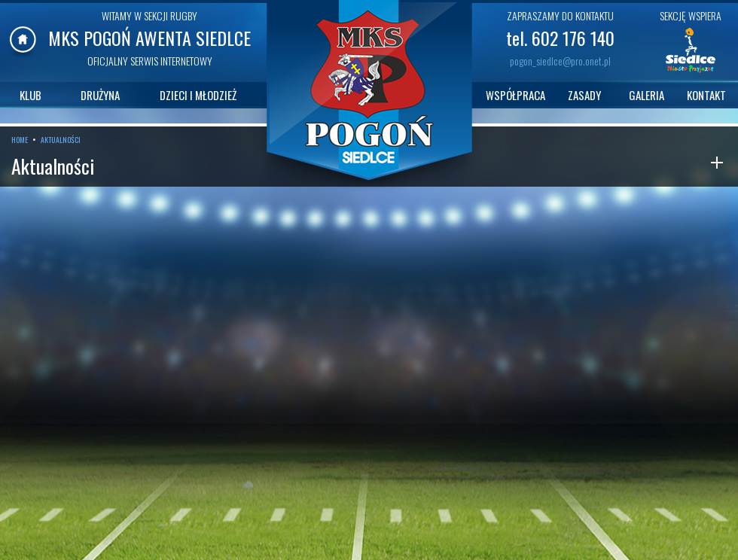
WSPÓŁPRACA (515, 95)
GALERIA (647, 95)
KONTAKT (706, 95)
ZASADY (584, 95)
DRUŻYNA (100, 95)
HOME (20, 140)
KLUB (30, 95)
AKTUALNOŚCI (61, 140)
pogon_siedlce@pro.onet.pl (560, 61)
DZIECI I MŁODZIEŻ (198, 95)
